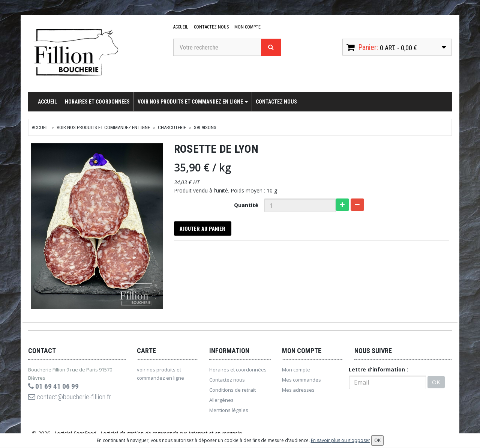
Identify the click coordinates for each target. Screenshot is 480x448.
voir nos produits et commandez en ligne (193, 102)
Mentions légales (229, 412)
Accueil (181, 27)
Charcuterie (172, 127)
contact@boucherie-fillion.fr (74, 399)
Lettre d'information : (378, 371)
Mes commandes (301, 382)
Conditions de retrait (232, 392)
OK (436, 384)
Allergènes (221, 402)
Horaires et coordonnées (97, 102)
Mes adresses (298, 392)
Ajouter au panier (204, 229)
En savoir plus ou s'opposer (340, 440)
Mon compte (247, 27)
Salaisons (205, 127)
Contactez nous (211, 27)
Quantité (246, 205)
